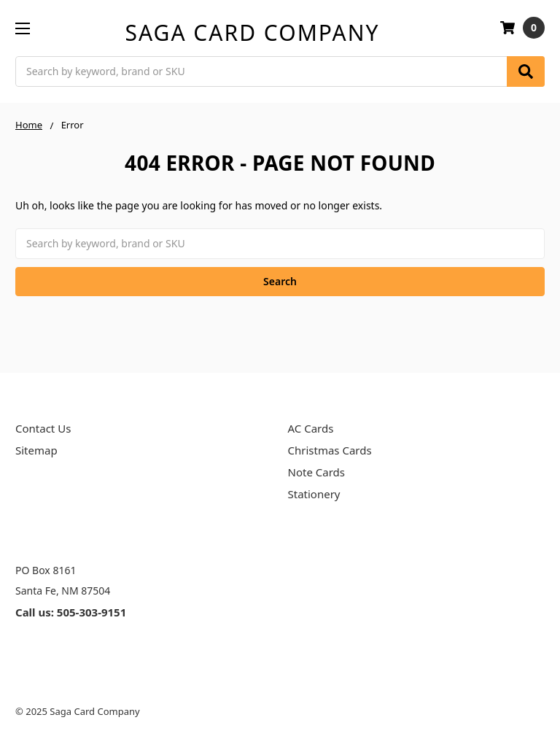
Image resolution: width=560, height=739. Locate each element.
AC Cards (311, 428)
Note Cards (316, 472)
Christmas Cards (330, 450)
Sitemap (36, 450)
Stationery (314, 494)
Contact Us (43, 428)
